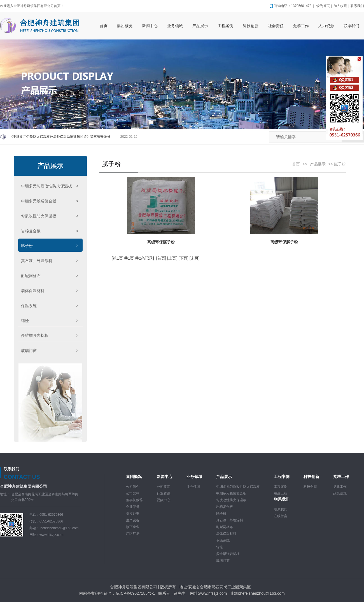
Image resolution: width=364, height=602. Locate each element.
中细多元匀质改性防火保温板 (50, 186)
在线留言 (281, 516)
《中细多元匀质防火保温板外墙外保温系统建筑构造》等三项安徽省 (60, 137)
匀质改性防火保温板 (50, 216)
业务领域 (193, 487)
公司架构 (133, 493)
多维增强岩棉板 (50, 335)
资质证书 (133, 514)
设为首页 (323, 6)
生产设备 (133, 520)
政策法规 (340, 493)
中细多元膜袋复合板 (50, 201)
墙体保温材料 (50, 291)
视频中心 (164, 500)
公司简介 (133, 487)
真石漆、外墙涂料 (50, 261)
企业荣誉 (133, 507)
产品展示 (50, 166)
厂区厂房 (133, 534)
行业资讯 (164, 493)
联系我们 (357, 6)
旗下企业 (133, 527)
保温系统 (50, 306)
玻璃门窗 (50, 351)
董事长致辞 (134, 500)
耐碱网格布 (50, 276)
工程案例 (281, 487)
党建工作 (340, 487)
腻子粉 (50, 246)
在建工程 (281, 493)
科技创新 (310, 487)
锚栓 (50, 321)
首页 (296, 164)
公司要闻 (164, 487)
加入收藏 (340, 6)
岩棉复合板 (50, 231)
